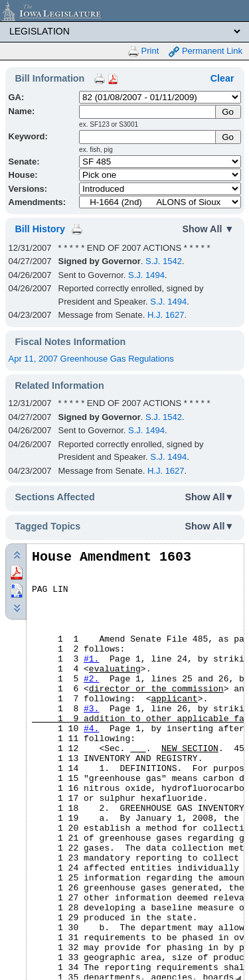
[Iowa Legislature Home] (124, 11)
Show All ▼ (208, 229)
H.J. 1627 (166, 315)
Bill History (40, 229)
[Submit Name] (228, 112)
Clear (222, 78)
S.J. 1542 (164, 261)
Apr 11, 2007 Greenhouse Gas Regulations (91, 359)
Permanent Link (206, 51)
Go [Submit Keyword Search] (228, 137)
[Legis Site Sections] (124, 31)
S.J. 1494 (146, 275)
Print (143, 51)
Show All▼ (210, 497)
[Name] (148, 112)
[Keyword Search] (148, 137)
